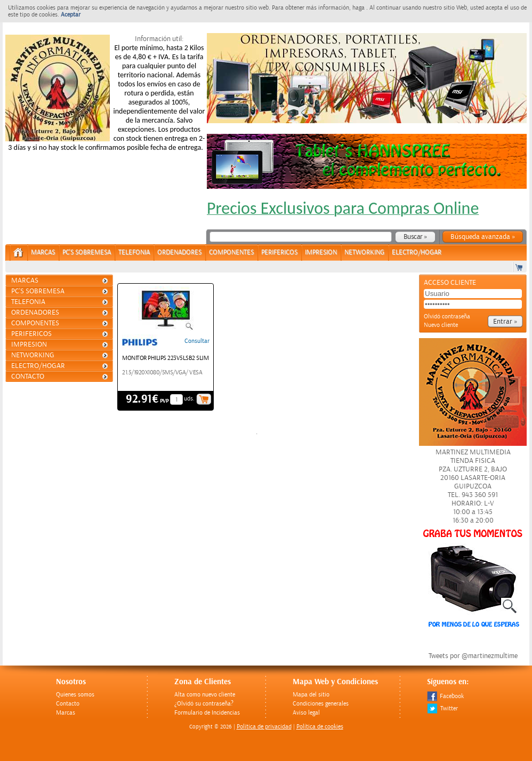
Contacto (28, 377)
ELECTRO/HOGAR (417, 253)
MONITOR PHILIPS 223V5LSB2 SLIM (165, 358)
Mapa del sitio (311, 695)
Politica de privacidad (264, 727)
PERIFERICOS (279, 253)
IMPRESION (321, 253)
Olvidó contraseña (447, 317)
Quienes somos (75, 695)
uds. (189, 399)
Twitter (442, 708)
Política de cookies (320, 727)
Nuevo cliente (441, 325)
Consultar (197, 341)
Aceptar (71, 15)
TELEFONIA (134, 253)
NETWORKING (364, 253)
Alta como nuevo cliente (205, 695)
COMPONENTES (231, 253)
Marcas (43, 253)
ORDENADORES (179, 253)
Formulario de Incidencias (207, 713)
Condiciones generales (321, 704)
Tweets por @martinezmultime (473, 656)
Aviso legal (306, 713)
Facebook (445, 696)
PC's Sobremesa (87, 253)
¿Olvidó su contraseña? (204, 704)
